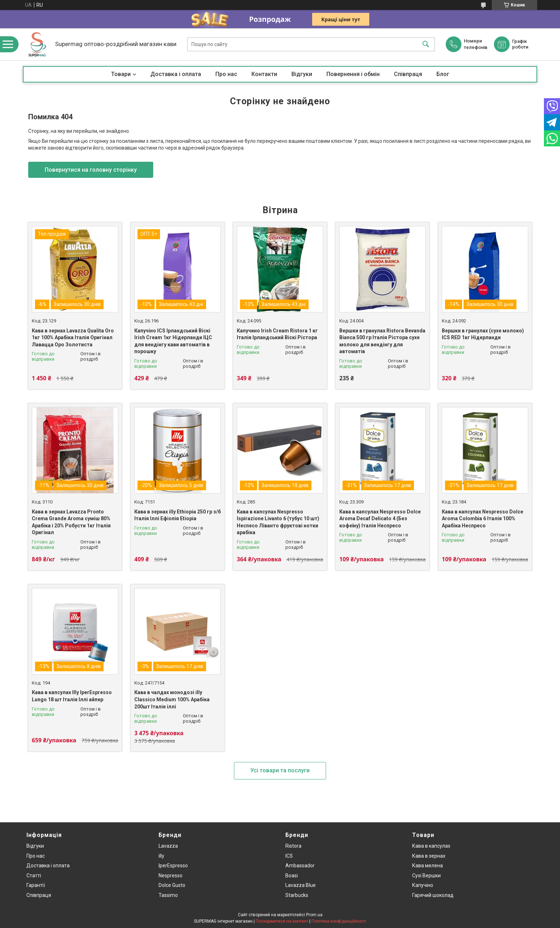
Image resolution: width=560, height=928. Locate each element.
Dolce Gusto (172, 885)
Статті (34, 876)
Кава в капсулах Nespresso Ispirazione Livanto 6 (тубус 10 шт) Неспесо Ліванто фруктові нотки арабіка (278, 522)
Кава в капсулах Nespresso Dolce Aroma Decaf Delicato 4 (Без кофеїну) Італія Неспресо (380, 519)
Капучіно (423, 885)
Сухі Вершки (426, 876)
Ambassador (300, 866)
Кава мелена (427, 866)
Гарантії (36, 885)
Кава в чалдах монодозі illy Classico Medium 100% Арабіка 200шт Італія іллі (172, 699)
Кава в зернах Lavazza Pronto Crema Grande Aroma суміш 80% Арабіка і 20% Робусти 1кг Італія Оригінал (71, 522)
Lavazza (168, 846)
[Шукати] (426, 44)
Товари (121, 74)
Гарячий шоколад (433, 895)
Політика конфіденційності (339, 921)
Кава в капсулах (431, 846)
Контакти (264, 74)
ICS (289, 856)
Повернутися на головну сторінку (91, 170)
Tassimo (168, 895)
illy (161, 856)
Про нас (226, 74)
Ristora (293, 846)
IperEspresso (173, 866)
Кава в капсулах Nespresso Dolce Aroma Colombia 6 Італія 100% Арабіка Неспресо (482, 519)
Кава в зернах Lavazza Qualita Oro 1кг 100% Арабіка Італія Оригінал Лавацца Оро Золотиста (73, 338)
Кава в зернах (429, 856)
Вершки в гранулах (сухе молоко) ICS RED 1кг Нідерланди (483, 334)
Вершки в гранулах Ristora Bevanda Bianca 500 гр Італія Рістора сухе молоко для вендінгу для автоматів (382, 341)
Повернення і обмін (353, 74)
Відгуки (302, 74)
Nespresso (171, 876)
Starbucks (297, 895)
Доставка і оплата (176, 74)
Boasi (292, 876)
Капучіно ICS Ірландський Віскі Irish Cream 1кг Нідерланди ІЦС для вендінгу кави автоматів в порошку (173, 341)
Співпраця (408, 74)
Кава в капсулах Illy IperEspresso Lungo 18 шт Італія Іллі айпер (72, 696)
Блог (443, 74)
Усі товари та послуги (280, 770)
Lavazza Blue (301, 885)
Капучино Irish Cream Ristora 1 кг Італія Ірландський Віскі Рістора (277, 334)
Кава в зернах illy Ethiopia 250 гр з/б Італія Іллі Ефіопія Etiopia (177, 515)
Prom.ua (314, 915)
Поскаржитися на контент (282, 921)
